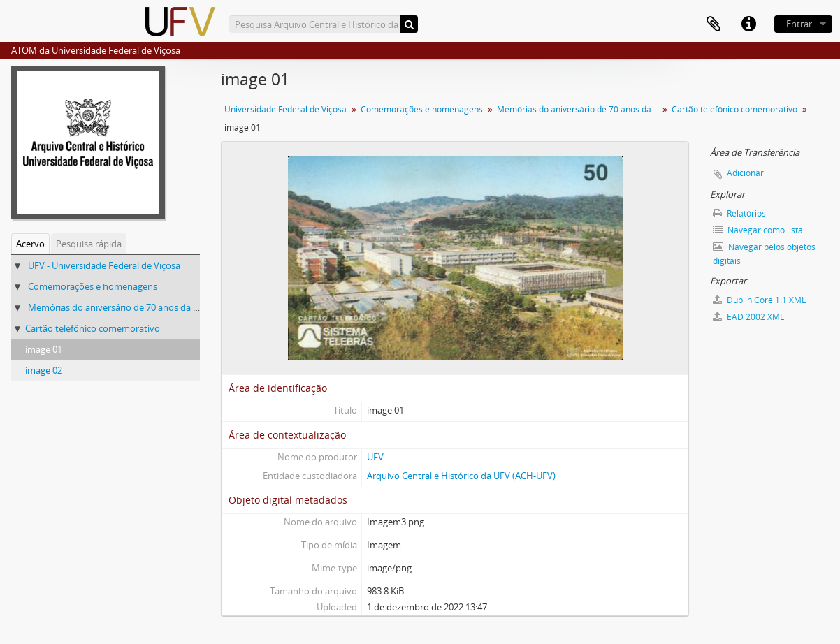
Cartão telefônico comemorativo (93, 328)
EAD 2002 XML (748, 317)
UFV (375, 457)
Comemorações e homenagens (93, 286)
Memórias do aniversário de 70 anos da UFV (119, 307)
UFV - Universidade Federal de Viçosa (104, 265)
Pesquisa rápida (89, 244)
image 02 (44, 370)
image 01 (44, 349)
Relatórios (739, 213)
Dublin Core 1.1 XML (759, 300)
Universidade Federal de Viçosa (285, 109)
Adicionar (745, 173)
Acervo (30, 244)
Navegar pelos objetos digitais (764, 254)
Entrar (799, 24)
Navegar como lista (758, 230)
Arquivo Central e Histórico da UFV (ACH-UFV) (461, 476)
